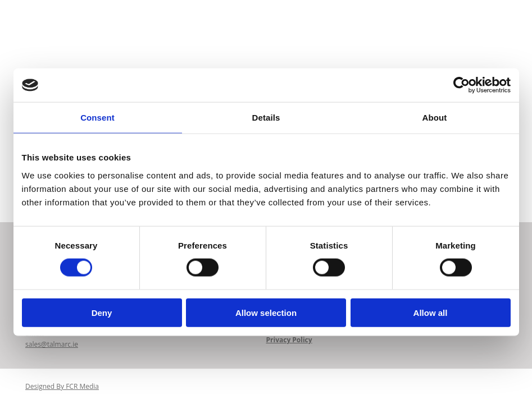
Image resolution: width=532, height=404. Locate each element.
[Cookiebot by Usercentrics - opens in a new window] (461, 85)
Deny (102, 312)
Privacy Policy (289, 340)
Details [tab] (266, 118)
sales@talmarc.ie (52, 345)
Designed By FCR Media (62, 387)
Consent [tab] (97, 118)
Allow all (431, 312)
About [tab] (435, 118)
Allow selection (266, 312)
